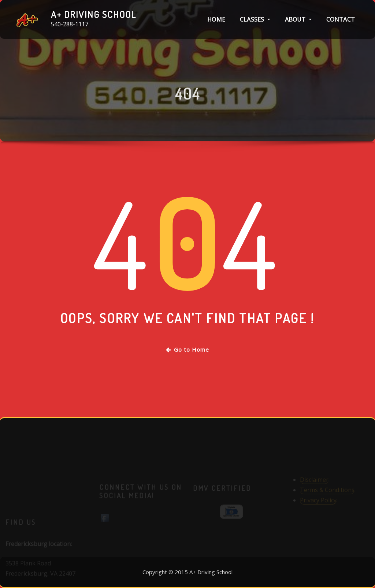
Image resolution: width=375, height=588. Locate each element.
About (298, 19)
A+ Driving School (94, 14)
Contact (341, 19)
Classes (255, 19)
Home (216, 19)
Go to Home (187, 349)
